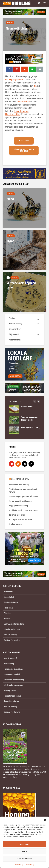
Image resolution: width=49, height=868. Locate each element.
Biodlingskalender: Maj (31, 428)
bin (35, 86)
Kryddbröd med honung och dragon (23, 510)
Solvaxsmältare (27, 407)
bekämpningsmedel (14, 80)
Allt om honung (15, 340)
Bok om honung (10, 707)
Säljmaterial (14, 334)
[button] (45, 820)
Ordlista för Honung (12, 712)
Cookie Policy (18, 865)
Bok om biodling (15, 324)
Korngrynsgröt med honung (20, 501)
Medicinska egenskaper (14, 685)
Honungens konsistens (13, 669)
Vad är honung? (10, 658)
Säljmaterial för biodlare (14, 624)
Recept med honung (12, 696)
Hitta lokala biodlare (12, 629)
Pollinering (8, 608)
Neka (24, 851)
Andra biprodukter (11, 701)
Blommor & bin (15, 329)
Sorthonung (9, 664)
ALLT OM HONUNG (20, 479)
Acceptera (25, 844)
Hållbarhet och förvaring (14, 680)
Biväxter (7, 613)
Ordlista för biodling (12, 640)
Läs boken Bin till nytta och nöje (24, 150)
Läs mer (15, 777)
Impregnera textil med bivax (20, 520)
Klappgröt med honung (18, 506)
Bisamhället (9, 597)
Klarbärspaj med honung (19, 485)
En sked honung (15, 524)
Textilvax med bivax (17, 515)
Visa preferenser (25, 859)
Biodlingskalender (11, 602)
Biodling (12, 318)
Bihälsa (10, 23)
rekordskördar (23, 102)
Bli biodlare (24, 141)
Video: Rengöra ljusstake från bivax (23, 497)
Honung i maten (10, 691)
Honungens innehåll (12, 674)
